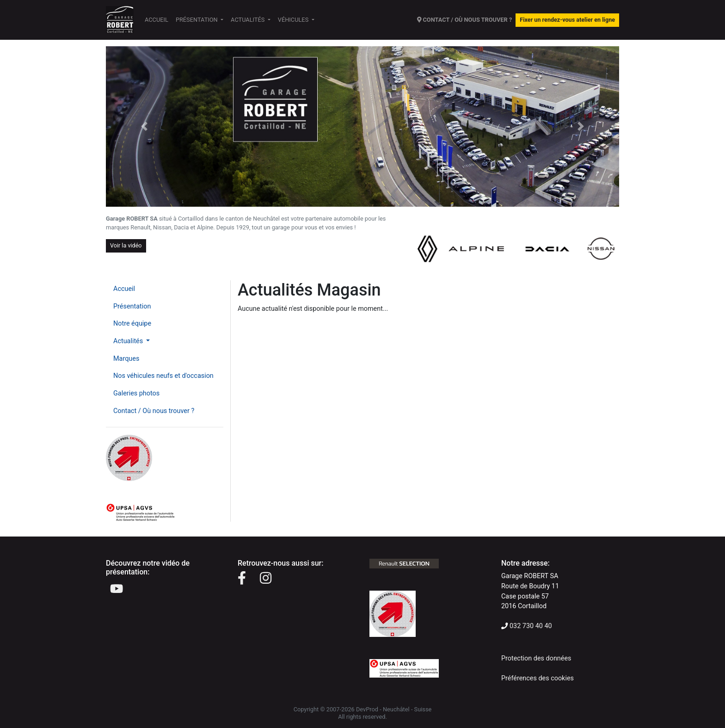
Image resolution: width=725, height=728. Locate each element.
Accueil (157, 20)
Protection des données (536, 658)
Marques (126, 359)
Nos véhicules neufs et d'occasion (163, 376)
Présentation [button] (197, 20)
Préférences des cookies (538, 678)
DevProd (367, 709)
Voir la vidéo (126, 245)
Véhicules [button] (294, 20)
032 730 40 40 (531, 626)
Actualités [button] (248, 20)
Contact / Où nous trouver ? (154, 411)
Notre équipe (132, 324)
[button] (144, 126)
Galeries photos (136, 393)
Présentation (132, 306)
